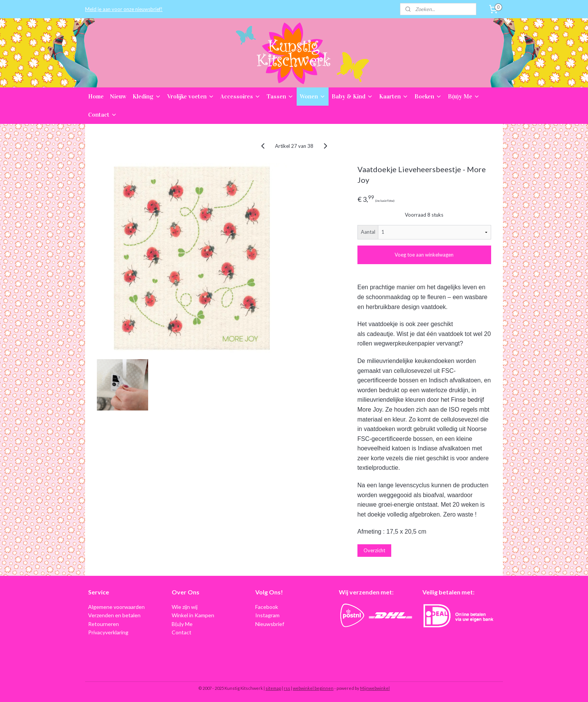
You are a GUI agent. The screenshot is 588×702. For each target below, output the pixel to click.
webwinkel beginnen (313, 688)
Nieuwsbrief (270, 624)
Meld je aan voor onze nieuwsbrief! (124, 9)
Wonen (313, 96)
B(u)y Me (464, 96)
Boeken (428, 96)
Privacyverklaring (108, 632)
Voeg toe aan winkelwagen (424, 255)
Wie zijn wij (185, 607)
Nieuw (118, 96)
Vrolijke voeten (191, 96)
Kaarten (394, 96)
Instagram (267, 615)
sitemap (273, 688)
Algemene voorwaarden (116, 607)
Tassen (280, 96)
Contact (103, 115)
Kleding (147, 96)
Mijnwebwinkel (375, 688)
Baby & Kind (352, 96)
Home (96, 96)
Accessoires (240, 96)
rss (287, 688)
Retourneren (104, 624)
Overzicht (374, 550)
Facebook (267, 607)
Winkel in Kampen (193, 615)
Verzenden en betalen (114, 615)
